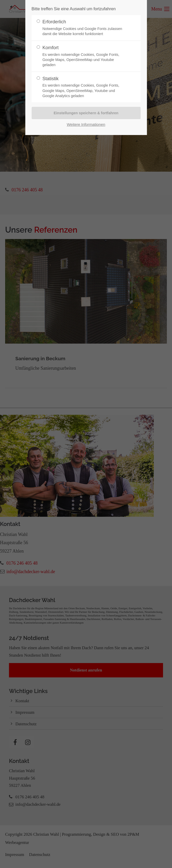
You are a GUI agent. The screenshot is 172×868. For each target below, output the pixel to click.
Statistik (84, 87)
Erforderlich (84, 28)
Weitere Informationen (86, 124)
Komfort (84, 56)
